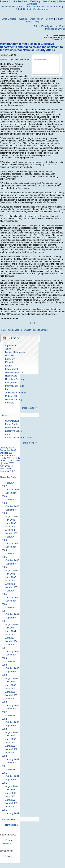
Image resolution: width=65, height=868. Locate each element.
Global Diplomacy (14, 372)
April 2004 (10, 638)
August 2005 (12, 570)
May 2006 (10, 527)
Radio (8, 434)
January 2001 (12, 813)
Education (10, 362)
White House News (40, 59)
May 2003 (10, 688)
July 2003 (10, 682)
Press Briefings (13, 424)
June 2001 (11, 793)
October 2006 (12, 506)
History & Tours (9, 6)
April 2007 (5, 466)
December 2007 (8, 450)
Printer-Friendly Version (46, 26)
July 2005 (10, 574)
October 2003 (12, 668)
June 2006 (11, 523)
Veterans (10, 403)
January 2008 (7, 448)
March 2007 (6, 468)
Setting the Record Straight (19, 438)
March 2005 (11, 587)
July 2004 (10, 628)
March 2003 (11, 695)
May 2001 (10, 796)
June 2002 (11, 739)
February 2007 (7, 471)
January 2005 (12, 597)
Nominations (11, 825)
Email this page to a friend (55, 27)
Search (49, 19)
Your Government (35, 6)
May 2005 (10, 580)
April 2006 (10, 530)
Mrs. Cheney (50, 1)
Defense (9, 355)
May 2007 (9, 463)
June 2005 (11, 577)
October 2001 (12, 776)
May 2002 (10, 742)
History (9, 856)
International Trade (15, 386)
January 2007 (12, 490)
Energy (9, 366)
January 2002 (12, 759)
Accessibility (37, 19)
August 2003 (12, 678)
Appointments (54, 6)
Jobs (18, 9)
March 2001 (11, 803)
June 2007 (15, 461)
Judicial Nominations (16, 393)
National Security (14, 399)
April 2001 (10, 800)
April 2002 (10, 746)
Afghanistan (11, 345)
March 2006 (11, 533)
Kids (21, 6)
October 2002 (12, 722)
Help (37, 21)
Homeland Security (15, 379)
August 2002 (12, 732)
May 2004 (10, 634)
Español (23, 19)
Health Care (11, 376)
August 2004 (12, 624)
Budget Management (16, 352)
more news (29, 443)
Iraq (7, 389)
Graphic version (41, 9)
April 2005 (10, 584)
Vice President (20, 1)
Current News (12, 421)
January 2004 (12, 651)
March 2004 (11, 641)
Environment (12, 369)
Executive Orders (14, 431)
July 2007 (7, 458)
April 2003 (10, 692)
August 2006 (12, 516)
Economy (10, 359)
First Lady (35, 1)
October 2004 (12, 614)
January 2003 (12, 705)
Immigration (11, 382)
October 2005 (12, 560)
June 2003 (11, 685)
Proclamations (12, 428)
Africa (8, 349)
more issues (28, 408)
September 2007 (8, 455)
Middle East (11, 396)
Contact (27, 9)
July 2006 (10, 520)
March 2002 (11, 749)
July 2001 (10, 790)
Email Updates (9, 19)
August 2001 (12, 786)
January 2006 (12, 543)
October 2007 (7, 453)
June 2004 (11, 631)
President (5, 1)
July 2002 (10, 736)
